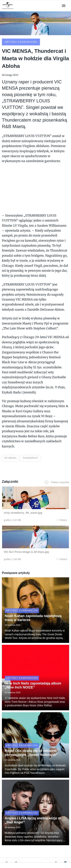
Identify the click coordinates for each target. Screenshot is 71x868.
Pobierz (62, 520)
